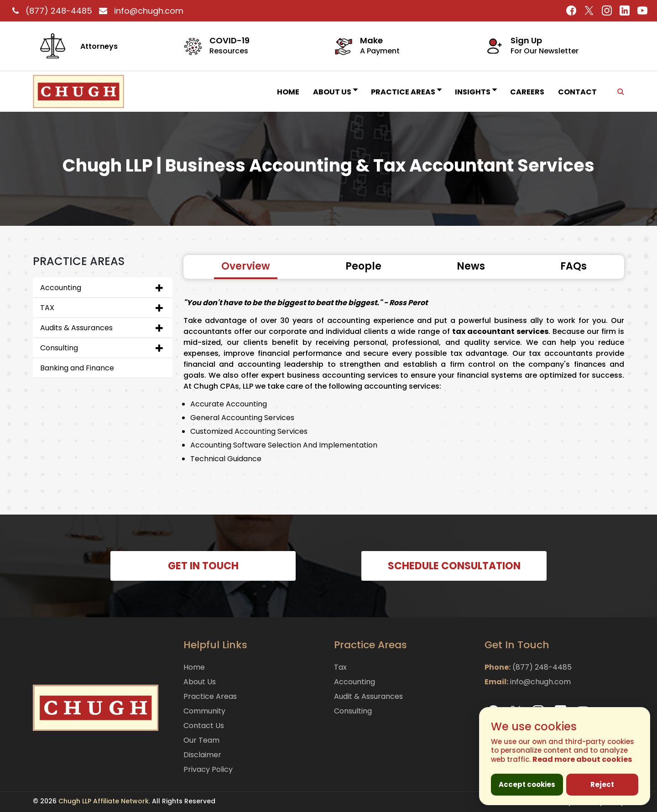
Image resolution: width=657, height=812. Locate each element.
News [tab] (471, 266)
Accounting (61, 288)
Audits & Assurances (76, 328)
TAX (47, 308)
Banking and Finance (77, 368)
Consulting (59, 348)
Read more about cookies (582, 759)
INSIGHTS (476, 92)
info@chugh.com (139, 11)
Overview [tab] (246, 266)
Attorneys (99, 46)
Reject (602, 784)
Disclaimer (202, 755)
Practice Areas (406, 92)
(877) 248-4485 (51, 11)
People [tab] (363, 266)
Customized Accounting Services (249, 431)
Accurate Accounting (229, 404)
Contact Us (204, 726)
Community (204, 711)
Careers (527, 92)
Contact (577, 92)
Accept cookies (527, 784)
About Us (335, 92)
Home (288, 92)
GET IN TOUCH (203, 566)
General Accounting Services (242, 418)
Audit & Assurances (368, 696)
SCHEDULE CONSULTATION (454, 566)
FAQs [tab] (574, 266)
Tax (340, 667)
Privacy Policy (208, 769)
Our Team (201, 740)
